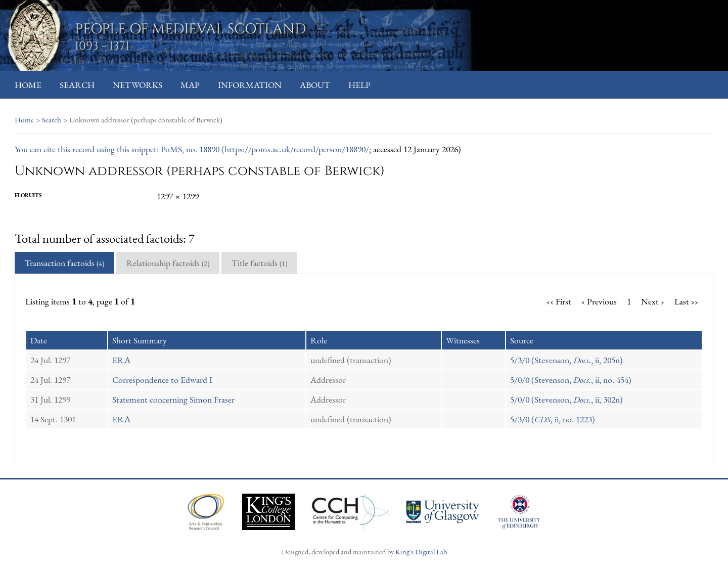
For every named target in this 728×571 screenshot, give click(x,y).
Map (190, 85)
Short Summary (140, 340)
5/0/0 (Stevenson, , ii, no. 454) (571, 380)
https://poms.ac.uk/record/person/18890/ (297, 149)
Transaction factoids (64, 263)
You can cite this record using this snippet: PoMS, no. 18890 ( (120, 149)
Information (250, 85)
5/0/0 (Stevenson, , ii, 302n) (566, 399)
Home (28, 85)
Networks (138, 85)
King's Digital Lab (421, 552)
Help (359, 85)
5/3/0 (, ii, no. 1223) (553, 419)
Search (77, 85)
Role (319, 340)
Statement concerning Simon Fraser (173, 399)
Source (522, 340)
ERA (121, 360)
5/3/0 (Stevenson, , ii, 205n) (566, 360)
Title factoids (259, 263)
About (315, 85)
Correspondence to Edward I (162, 380)
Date (39, 340)
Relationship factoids (168, 263)
